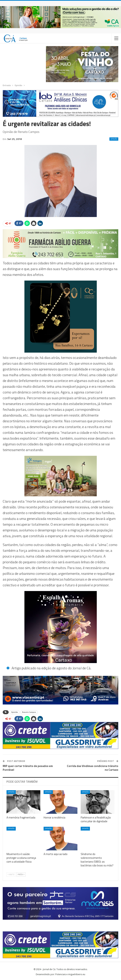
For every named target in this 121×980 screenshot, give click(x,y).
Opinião (114, 139)
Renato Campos (29, 712)
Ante (11, 874)
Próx (21, 874)
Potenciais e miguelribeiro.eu (70, 974)
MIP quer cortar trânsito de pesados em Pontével (28, 768)
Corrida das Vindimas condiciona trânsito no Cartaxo (93, 768)
